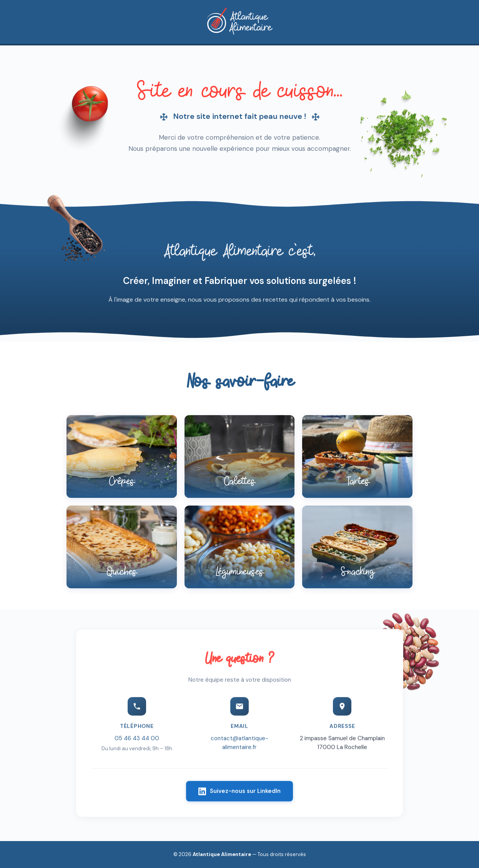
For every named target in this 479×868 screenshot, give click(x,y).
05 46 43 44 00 (137, 741)
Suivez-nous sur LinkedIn (240, 794)
